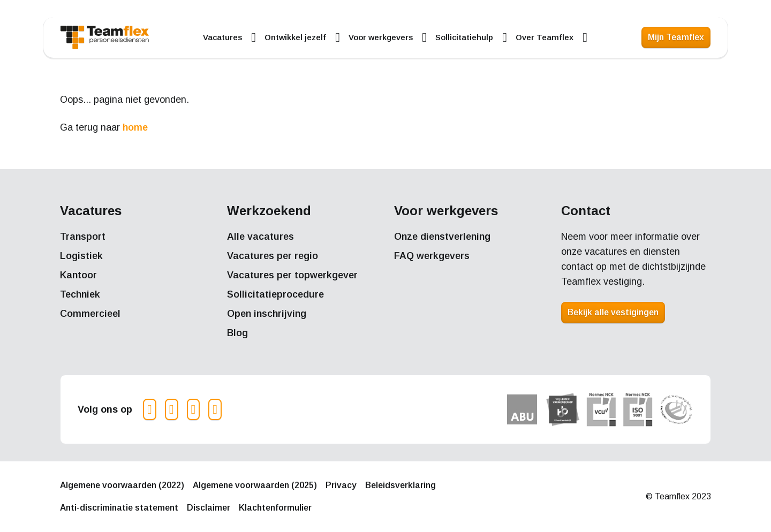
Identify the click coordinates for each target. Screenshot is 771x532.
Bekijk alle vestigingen (613, 312)
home (135, 127)
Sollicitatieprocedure (275, 294)
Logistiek (81, 256)
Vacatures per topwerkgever (292, 275)
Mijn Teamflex (676, 37)
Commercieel (90, 314)
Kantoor (78, 275)
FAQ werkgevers (432, 256)
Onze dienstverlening (442, 237)
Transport (83, 237)
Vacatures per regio (273, 256)
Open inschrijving (267, 314)
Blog (237, 333)
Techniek (80, 294)
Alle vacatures (260, 237)
